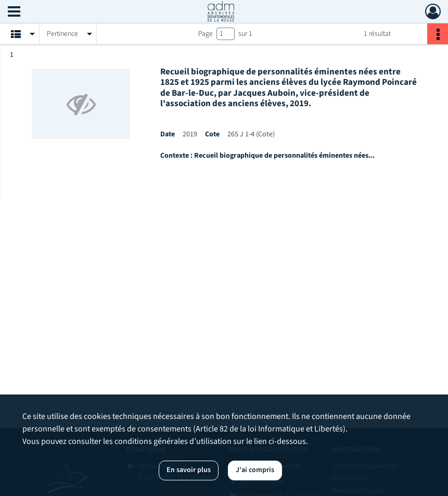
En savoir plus (189, 470)
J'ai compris (255, 470)
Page (206, 34)
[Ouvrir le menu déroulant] (14, 12)
